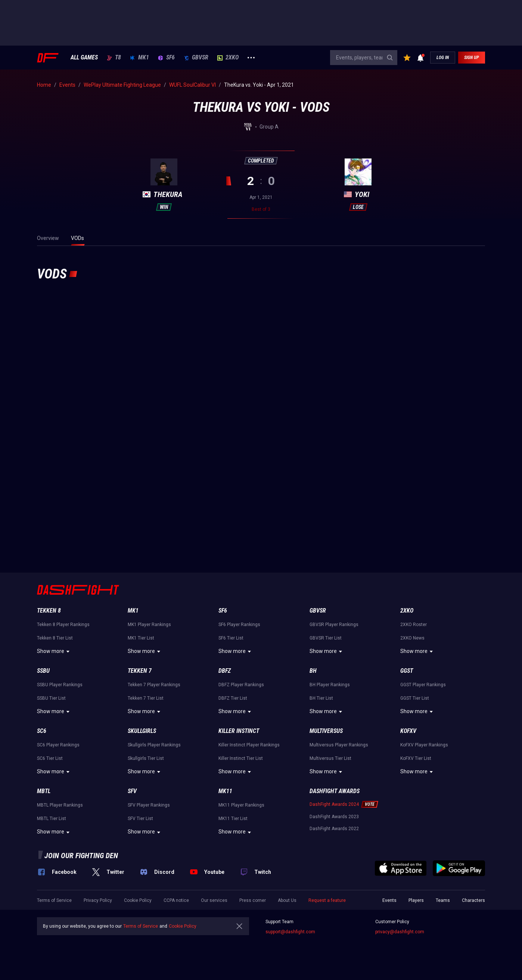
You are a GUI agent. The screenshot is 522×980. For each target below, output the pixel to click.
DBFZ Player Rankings (241, 685)
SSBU (43, 671)
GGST (407, 671)
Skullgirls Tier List (146, 758)
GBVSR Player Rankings (334, 625)
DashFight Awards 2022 (334, 829)
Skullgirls (142, 731)
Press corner (253, 900)
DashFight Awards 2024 (334, 804)
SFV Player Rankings (149, 805)
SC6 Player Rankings (58, 745)
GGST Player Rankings (423, 685)
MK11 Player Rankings (241, 805)
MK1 (139, 58)
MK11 (225, 791)
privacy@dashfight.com (400, 932)
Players (416, 900)
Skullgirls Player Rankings (154, 745)
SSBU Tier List (51, 698)
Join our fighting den (81, 856)
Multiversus (326, 731)
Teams (443, 900)
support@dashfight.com (290, 932)
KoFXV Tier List (416, 758)
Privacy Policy (98, 900)
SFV (132, 791)
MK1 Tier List (141, 638)
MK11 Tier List (233, 819)
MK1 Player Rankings (149, 625)
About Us (287, 900)
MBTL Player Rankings (60, 805)
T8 (114, 58)
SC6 (42, 731)
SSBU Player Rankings (60, 685)
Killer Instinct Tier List (241, 758)
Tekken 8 (49, 611)
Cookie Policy (138, 900)
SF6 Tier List (231, 638)
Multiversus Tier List (330, 758)
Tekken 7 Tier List (146, 698)
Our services (214, 900)
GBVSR (196, 58)
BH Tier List (321, 698)
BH (313, 671)
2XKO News (412, 638)
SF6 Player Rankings (239, 625)
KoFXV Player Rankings (424, 745)
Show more (54, 651)
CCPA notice (176, 900)
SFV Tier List (140, 819)
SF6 (166, 58)
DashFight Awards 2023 (334, 817)
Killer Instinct (239, 731)
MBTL (44, 791)
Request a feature (327, 900)
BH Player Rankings (330, 685)
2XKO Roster (414, 625)
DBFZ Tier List (233, 698)
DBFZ (225, 671)
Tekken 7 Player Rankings (154, 685)
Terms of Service (54, 900)
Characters (473, 900)
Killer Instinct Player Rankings (249, 745)
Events (389, 900)
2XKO (228, 58)
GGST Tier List (415, 698)
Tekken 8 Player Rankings (63, 625)
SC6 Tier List (50, 758)
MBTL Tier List (52, 819)
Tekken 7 (140, 671)
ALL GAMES (84, 58)
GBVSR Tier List (326, 638)
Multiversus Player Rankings (339, 745)
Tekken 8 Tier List (55, 638)
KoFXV (408, 731)
